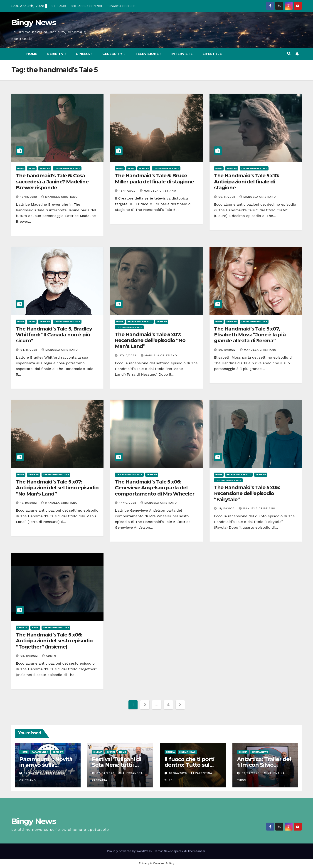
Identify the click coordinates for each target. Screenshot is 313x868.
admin (49, 656)
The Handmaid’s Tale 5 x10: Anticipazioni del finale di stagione (246, 182)
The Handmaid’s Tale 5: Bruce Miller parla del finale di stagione (154, 179)
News (32, 168)
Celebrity (113, 54)
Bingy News (34, 22)
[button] (289, 54)
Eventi (111, 752)
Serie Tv (56, 54)
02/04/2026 (106, 773)
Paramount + (40, 752)
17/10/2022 (29, 503)
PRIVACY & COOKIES (121, 6)
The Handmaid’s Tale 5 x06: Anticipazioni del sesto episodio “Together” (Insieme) (54, 641)
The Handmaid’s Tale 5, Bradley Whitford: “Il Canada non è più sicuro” (54, 335)
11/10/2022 (227, 508)
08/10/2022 (30, 656)
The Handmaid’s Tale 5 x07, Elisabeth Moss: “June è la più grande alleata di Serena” (250, 335)
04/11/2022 (29, 350)
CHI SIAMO (58, 6)
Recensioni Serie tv (140, 322)
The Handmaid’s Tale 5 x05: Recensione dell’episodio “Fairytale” (247, 493)
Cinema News (187, 752)
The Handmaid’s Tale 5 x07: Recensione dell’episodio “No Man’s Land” (150, 340)
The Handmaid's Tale (67, 168)
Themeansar (196, 851)
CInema (83, 54)
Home (32, 54)
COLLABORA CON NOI (86, 6)
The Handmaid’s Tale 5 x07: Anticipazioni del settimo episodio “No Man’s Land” (57, 488)
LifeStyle (212, 54)
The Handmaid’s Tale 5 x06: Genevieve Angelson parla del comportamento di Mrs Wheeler (154, 488)
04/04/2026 (33, 773)
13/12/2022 (29, 197)
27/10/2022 (128, 355)
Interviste (182, 54)
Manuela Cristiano (59, 197)
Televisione (147, 54)
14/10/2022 (128, 503)
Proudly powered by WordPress (130, 851)
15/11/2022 (128, 191)
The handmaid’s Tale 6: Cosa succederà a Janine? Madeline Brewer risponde (52, 182)
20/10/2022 (228, 350)
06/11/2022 (228, 197)
